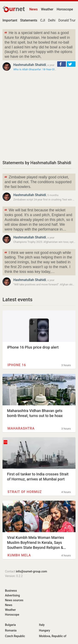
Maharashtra (21, 428)
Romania (11, 630)
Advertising (12, 595)
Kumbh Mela (19, 555)
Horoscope (65, 9)
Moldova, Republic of (53, 636)
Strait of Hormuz (25, 492)
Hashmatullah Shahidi (30, 65)
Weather (47, 9)
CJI (43, 20)
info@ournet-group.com (31, 571)
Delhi (52, 20)
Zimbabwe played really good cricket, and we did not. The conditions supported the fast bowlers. (38, 182)
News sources (14, 600)
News (33, 9)
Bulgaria (10, 625)
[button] (62, 64)
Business (11, 591)
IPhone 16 (17, 365)
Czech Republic (15, 636)
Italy (42, 625)
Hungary (45, 630)
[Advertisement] (39, 115)
